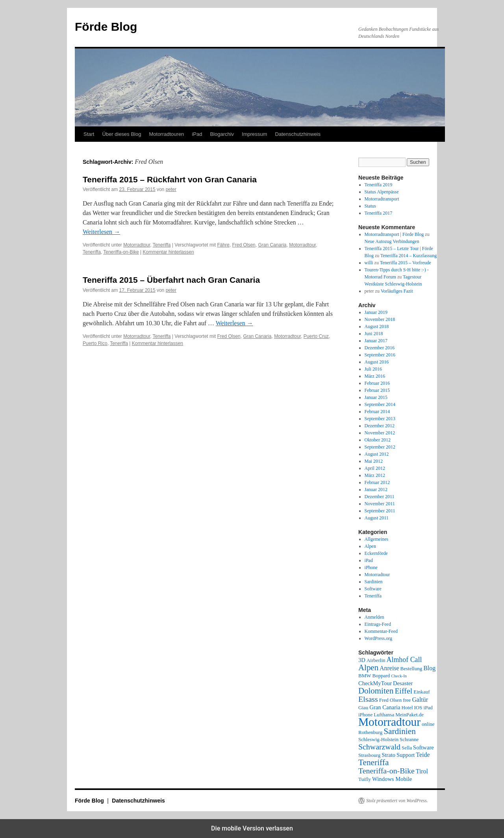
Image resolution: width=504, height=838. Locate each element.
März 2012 (375, 475)
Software (373, 589)
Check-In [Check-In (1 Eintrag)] (399, 676)
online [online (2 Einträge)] (428, 724)
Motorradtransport (382, 199)
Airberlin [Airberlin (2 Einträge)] (376, 660)
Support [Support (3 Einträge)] (406, 755)
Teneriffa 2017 (379, 213)
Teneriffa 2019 (379, 185)
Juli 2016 (373, 369)
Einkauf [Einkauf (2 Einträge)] (422, 692)
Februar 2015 (377, 390)
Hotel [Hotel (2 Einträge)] (407, 707)
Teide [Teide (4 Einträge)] (423, 755)
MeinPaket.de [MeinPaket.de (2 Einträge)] (409, 715)
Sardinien (374, 582)
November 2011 (380, 504)
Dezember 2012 (380, 426)
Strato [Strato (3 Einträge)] (388, 755)
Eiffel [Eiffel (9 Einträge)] (403, 691)
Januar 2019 (376, 312)
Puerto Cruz (316, 336)
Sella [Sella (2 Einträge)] (407, 748)
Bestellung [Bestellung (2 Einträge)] (411, 668)
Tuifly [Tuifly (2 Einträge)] (365, 779)
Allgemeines (377, 539)
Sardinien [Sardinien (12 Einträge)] (400, 731)
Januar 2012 (376, 489)
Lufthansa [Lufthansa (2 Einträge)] (384, 715)
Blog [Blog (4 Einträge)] (429, 668)
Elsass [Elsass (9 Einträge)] (368, 699)
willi (369, 263)
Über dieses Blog (121, 134)
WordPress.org (378, 638)
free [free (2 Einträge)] (407, 700)
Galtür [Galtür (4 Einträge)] (420, 700)
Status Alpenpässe (382, 192)
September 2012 (380, 447)
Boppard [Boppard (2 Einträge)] (381, 676)
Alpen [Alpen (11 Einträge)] (368, 667)
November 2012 (380, 433)
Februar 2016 (377, 383)
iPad (197, 134)
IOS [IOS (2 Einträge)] (418, 707)
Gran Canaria (272, 245)
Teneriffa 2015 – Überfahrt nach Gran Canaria (171, 280)
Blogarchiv (222, 134)
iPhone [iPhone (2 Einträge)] (365, 715)
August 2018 (377, 326)
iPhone (371, 567)
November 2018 (380, 319)
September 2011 (380, 511)
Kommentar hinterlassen (169, 252)
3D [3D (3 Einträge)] (362, 660)
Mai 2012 (374, 461)
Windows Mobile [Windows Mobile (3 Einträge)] (392, 779)
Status (370, 206)
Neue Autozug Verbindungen (392, 241)
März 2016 (375, 376)
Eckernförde (376, 553)
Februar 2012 (377, 482)
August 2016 (377, 362)
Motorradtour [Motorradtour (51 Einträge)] (389, 722)
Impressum (254, 134)
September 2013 (380, 419)
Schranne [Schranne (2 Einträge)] (409, 739)
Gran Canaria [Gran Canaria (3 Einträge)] (385, 707)
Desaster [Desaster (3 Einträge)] (403, 683)
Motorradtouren (166, 134)
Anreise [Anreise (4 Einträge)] (389, 668)
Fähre (223, 245)
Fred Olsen (244, 245)
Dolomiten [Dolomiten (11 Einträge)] (376, 691)
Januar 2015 (376, 397)
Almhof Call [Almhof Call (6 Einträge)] (404, 660)
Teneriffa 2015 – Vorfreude (406, 263)
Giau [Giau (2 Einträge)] (363, 707)
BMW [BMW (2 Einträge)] (365, 676)
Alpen (370, 546)
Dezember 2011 (380, 497)
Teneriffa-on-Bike (121, 252)
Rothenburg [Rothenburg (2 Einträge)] (370, 732)
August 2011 (377, 518)
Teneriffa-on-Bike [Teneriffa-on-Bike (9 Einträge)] (386, 771)
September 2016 (380, 355)
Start (89, 134)
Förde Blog (106, 27)
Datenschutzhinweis (298, 134)
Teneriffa (162, 245)
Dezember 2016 (380, 348)
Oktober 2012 (378, 440)
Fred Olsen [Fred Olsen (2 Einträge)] (390, 700)
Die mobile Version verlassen (252, 828)
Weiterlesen (101, 232)
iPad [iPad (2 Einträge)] (428, 707)
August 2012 (377, 454)
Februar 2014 (377, 412)
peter (171, 189)
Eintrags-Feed (378, 624)
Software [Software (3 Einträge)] (423, 747)
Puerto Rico (95, 343)
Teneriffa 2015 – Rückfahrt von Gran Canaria (170, 179)
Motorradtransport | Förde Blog (394, 234)
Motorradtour (137, 245)
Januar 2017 (376, 341)
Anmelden (374, 617)
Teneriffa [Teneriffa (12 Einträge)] (373, 762)
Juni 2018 (374, 334)
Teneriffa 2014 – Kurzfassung (409, 256)
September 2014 (380, 404)
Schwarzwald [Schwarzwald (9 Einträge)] (379, 747)
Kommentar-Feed (381, 631)
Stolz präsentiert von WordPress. (397, 801)
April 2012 (375, 468)
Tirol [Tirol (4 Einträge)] (422, 771)
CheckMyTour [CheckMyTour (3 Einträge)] (375, 683)
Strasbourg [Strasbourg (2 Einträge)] (369, 755)
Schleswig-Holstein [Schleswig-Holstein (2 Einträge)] (378, 739)
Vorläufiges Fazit (397, 291)
